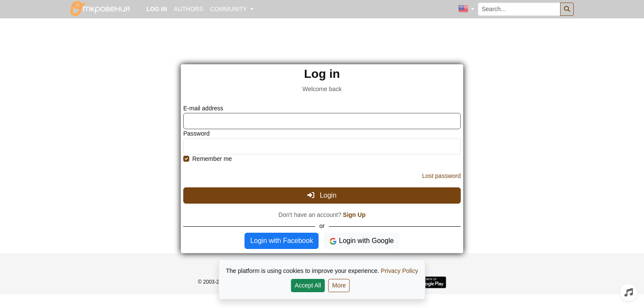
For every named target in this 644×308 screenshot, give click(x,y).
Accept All (308, 285)
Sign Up (354, 215)
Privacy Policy (399, 271)
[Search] (567, 9)
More (339, 285)
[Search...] (519, 9)
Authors (188, 9)
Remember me (212, 159)
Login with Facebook (282, 241)
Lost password (441, 176)
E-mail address (203, 108)
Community (230, 9)
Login (322, 195)
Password (196, 133)
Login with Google (362, 241)
